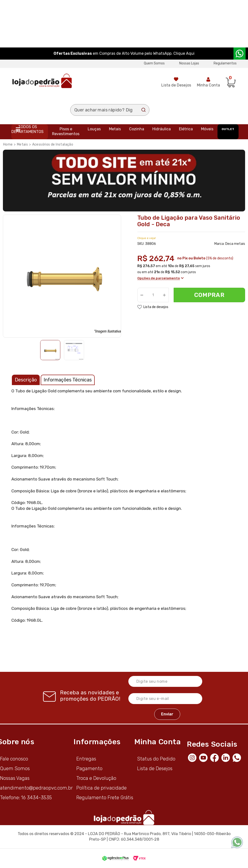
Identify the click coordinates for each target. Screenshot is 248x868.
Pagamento (89, 768)
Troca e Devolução (96, 778)
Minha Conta (208, 85)
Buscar (144, 110)
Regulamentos (225, 63)
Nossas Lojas (189, 63)
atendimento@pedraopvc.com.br (36, 788)
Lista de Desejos (176, 85)
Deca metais (235, 244)
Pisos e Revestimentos (66, 131)
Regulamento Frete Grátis (105, 798)
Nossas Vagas (15, 778)
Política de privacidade (101, 788)
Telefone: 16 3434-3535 (26, 798)
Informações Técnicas (68, 380)
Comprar (209, 295)
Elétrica (186, 129)
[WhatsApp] (238, 757)
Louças (94, 129)
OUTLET (228, 129)
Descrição (26, 380)
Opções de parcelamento (160, 278)
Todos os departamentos (27, 129)
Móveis (207, 129)
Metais (115, 129)
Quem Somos (154, 63)
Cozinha (137, 129)
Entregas (86, 759)
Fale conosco (14, 759)
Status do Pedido (156, 759)
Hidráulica (162, 129)
